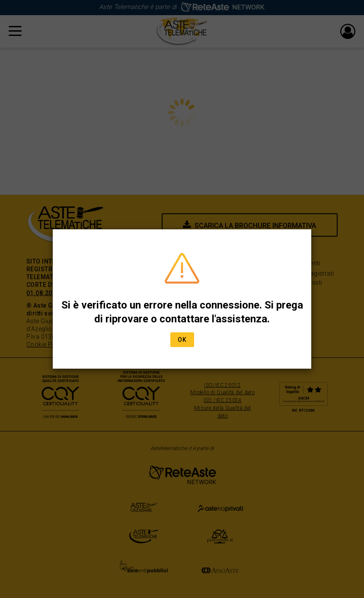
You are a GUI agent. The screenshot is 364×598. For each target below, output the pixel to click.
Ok (182, 340)
